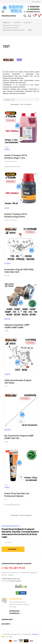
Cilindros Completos (10, 161)
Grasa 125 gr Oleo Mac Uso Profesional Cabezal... (17, 495)
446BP (6, 442)
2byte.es (36, 634)
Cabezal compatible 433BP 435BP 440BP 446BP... (17, 326)
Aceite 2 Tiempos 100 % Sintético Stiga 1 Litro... (16, 157)
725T (6, 386)
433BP (6, 331)
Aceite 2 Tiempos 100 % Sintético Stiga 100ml (16, 215)
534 (6, 499)
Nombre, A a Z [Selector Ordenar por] (22, 100)
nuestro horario (15, 581)
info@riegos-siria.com (11, 579)
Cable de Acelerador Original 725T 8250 (18, 381)
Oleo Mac (7, 276)
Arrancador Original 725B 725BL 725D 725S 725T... (19, 271)
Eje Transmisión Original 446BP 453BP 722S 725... (19, 437)
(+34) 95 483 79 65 (13, 568)
